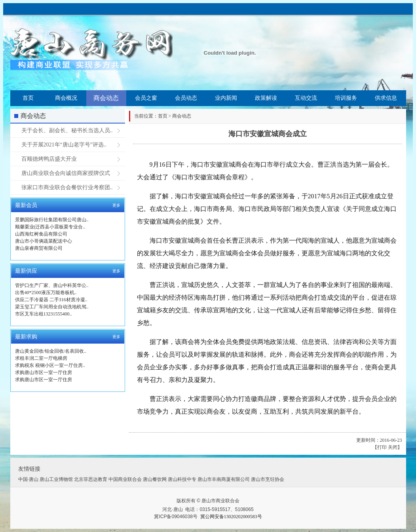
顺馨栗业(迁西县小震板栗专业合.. (50, 227)
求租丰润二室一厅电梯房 (41, 358)
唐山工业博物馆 (56, 479)
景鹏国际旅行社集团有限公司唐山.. (52, 220)
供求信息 (386, 98)
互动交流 (306, 98)
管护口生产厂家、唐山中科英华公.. (52, 285)
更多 (116, 205)
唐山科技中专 (182, 479)
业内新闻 (226, 98)
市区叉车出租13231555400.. (44, 314)
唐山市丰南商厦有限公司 (224, 479)
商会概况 (66, 98)
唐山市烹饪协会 (268, 479)
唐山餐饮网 (155, 479)
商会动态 (106, 98)
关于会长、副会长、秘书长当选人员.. (67, 130)
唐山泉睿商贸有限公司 (39, 248)
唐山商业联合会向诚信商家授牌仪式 (66, 173)
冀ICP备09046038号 (176, 517)
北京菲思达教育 (91, 479)
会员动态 (186, 98)
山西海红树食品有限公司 (41, 234)
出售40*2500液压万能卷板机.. (46, 293)
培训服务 (346, 98)
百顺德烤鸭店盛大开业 (49, 159)
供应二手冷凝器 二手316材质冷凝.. (51, 300)
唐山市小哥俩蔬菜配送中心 (44, 241)
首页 (28, 98)
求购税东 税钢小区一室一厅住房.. (50, 365)
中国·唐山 (28, 479)
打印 (382, 447)
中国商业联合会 (125, 479)
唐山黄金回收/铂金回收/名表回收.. (51, 351)
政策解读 (266, 98)
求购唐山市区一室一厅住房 (44, 372)
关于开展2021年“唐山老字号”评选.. (64, 145)
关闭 (393, 447)
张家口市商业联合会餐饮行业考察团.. (67, 187)
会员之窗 (146, 98)
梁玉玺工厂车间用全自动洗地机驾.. (52, 307)
